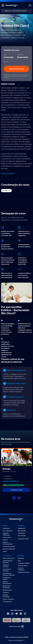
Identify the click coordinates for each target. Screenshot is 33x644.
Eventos (5, 540)
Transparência (7, 602)
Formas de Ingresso (9, 546)
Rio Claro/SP (22, 536)
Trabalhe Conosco (24, 572)
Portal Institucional (9, 558)
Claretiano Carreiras (6, 566)
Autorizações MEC (8, 174)
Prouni (5, 551)
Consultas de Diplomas (7, 570)
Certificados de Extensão (8, 562)
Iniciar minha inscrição (17, 69)
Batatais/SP (22, 528)
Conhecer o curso (16, 490)
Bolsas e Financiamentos (8, 543)
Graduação (6, 528)
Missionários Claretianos (7, 587)
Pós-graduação (8, 531)
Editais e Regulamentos (7, 583)
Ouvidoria (6, 592)
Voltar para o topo (17, 626)
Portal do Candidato (21, 569)
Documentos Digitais (7, 578)
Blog (19, 561)
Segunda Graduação (6, 534)
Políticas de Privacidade (16, 640)
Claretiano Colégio (24, 563)
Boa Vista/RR (22, 531)
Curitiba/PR (21, 533)
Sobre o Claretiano (9, 599)
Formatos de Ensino (9, 549)
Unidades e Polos (23, 539)
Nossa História (7, 590)
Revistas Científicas (6, 596)
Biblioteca (21, 558)
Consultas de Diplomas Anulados (9, 574)
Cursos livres (7, 537)
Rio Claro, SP (6, 191)
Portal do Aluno (23, 566)
